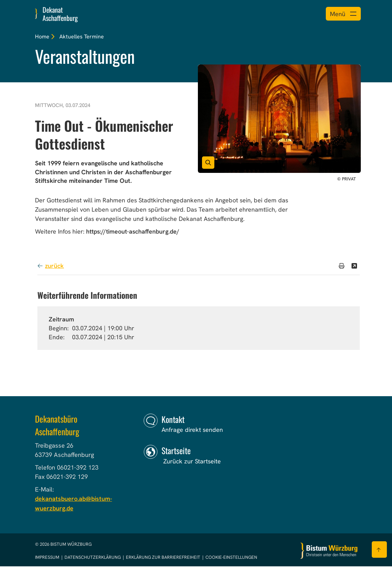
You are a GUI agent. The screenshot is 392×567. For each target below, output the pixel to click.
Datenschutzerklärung (93, 558)
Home (42, 37)
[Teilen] (354, 267)
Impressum (48, 558)
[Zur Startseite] (329, 551)
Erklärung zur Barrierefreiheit (163, 558)
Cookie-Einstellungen (231, 558)
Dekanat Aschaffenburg (60, 14)
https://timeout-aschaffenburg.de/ (133, 232)
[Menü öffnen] (342, 14)
